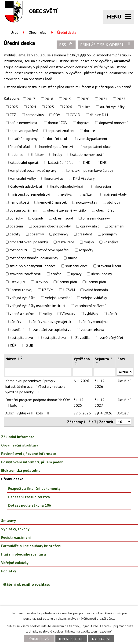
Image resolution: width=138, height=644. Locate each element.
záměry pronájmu (94, 322)
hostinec (16, 154)
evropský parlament (92, 139)
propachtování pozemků (29, 242)
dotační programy (24, 139)
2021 (103, 99)
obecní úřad (105, 210)
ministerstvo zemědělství (30, 194)
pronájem (109, 234)
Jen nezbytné (71, 639)
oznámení (117, 226)
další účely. (107, 618)
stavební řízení (109, 266)
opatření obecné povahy (52, 226)
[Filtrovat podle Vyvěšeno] (83, 372)
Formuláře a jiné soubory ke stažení (31, 546)
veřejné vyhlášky (94, 298)
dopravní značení (61, 131)
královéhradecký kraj (67, 186)
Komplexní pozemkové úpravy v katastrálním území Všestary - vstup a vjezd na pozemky (35, 386)
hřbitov (38, 154)
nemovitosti (19, 202)
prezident (85, 234)
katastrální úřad (61, 162)
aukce (86, 107)
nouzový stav (87, 202)
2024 (32, 107)
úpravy (76, 274)
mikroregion (102, 186)
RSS (66, 44)
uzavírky (41, 282)
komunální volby (23, 178)
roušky (89, 242)
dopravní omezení (113, 123)
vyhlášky (91, 314)
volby (48, 314)
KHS (103, 162)
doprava (83, 123)
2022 (121, 99)
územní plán (67, 282)
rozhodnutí (18, 250)
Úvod (15, 32)
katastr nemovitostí (88, 154)
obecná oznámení (24, 210)
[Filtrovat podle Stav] (125, 372)
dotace (89, 131)
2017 (31, 99)
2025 (50, 107)
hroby (58, 154)
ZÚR (13, 345)
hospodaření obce (97, 146)
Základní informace (18, 437)
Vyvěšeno (82, 359)
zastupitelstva (93, 329)
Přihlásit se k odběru (106, 44)
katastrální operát (24, 162)
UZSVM (69, 290)
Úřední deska (12, 479)
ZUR (30, 345)
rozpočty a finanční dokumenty (34, 258)
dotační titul (57, 139)
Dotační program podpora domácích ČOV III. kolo (38, 402)
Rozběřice (111, 242)
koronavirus (54, 178)
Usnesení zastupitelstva (29, 497)
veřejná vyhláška (23, 298)
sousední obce (76, 266)
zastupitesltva (54, 337)
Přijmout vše (39, 639)
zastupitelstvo (21, 337)
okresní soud (63, 218)
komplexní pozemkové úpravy (89, 170)
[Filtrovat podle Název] (38, 372)
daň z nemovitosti (24, 123)
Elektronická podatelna (21, 470)
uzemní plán (96, 282)
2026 (68, 107)
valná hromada (96, 290)
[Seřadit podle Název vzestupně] (22, 357)
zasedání (17, 329)
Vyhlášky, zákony (15, 529)
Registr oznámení (16, 537)
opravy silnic (90, 226)
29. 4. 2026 (103, 413)
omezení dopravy (96, 218)
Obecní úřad (38, 32)
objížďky (16, 218)
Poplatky (9, 571)
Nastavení (101, 639)
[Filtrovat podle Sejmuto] (104, 372)
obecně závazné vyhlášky (67, 210)
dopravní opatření (24, 131)
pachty (15, 234)
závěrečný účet (112, 337)
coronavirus (35, 115)
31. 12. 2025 (79, 402)
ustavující (17, 282)
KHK (87, 162)
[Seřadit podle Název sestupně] (22, 359)
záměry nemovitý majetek (51, 322)
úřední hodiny (101, 274)
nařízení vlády (115, 194)
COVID (75, 115)
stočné (56, 274)
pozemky (37, 234)
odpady (38, 218)
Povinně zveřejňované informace (29, 454)
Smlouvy (9, 520)
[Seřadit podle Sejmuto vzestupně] (97, 362)
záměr (113, 314)
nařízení (88, 194)
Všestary (68, 314)
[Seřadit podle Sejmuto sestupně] (97, 364)
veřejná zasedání (58, 298)
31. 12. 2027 (100, 402)
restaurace (66, 242)
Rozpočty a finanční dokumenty (34, 488)
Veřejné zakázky (15, 563)
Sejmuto (103, 359)
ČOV (57, 115)
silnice (72, 258)
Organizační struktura (20, 445)
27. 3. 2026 (82, 413)
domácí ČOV (58, 123)
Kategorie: (12, 98)
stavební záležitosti (25, 274)
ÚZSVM (48, 290)
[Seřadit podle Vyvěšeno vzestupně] (76, 362)
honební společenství (56, 146)
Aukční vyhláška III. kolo (28, 413)
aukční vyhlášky (112, 107)
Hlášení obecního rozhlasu (24, 554)
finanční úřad (20, 146)
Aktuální (124, 381)
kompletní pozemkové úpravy (33, 170)
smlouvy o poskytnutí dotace (33, 266)
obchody (113, 202)
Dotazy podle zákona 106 (30, 505)
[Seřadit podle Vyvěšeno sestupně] (76, 364)
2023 (14, 107)
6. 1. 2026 (81, 381)
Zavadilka (83, 337)
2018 (49, 99)
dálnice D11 (99, 115)
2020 (85, 99)
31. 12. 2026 (100, 384)
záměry (15, 322)
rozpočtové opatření (53, 250)
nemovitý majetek (53, 202)
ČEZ (13, 115)
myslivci (66, 194)
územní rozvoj (21, 290)
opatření (16, 226)
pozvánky (61, 234)
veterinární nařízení (90, 306)
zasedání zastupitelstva (52, 329)
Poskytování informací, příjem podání (33, 462)
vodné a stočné (22, 314)
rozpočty (86, 250)
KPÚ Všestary (84, 178)
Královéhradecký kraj (26, 186)
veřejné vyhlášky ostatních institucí (37, 306)
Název (12, 359)
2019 (67, 99)
